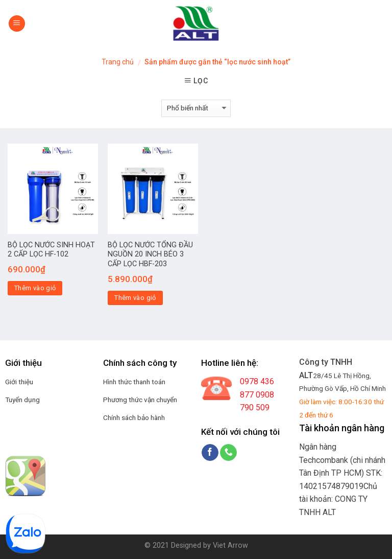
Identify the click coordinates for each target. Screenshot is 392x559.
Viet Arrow (230, 545)
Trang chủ (118, 62)
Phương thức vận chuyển (140, 400)
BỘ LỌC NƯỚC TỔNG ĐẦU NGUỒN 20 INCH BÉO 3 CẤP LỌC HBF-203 (150, 254)
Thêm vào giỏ (35, 288)
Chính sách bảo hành (134, 417)
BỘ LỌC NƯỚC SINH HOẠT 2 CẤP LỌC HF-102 (51, 250)
